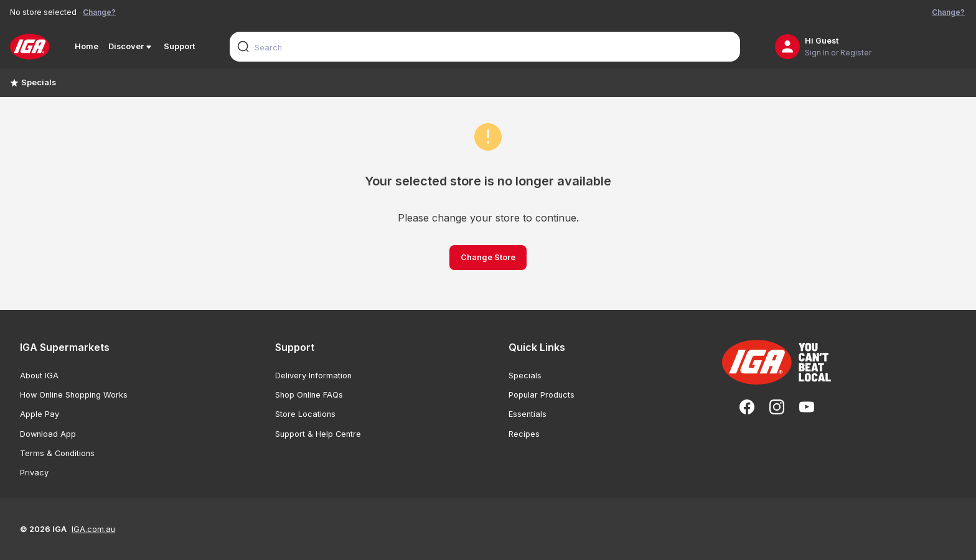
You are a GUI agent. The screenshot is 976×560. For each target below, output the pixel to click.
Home (87, 46)
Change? (99, 12)
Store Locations (305, 414)
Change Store (488, 257)
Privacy (34, 473)
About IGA (39, 376)
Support (179, 46)
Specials (33, 82)
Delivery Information (313, 376)
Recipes (524, 434)
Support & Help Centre (318, 434)
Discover (131, 47)
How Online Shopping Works (74, 395)
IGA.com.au (93, 529)
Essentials (528, 414)
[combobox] (485, 47)
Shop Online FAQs (309, 395)
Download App (48, 434)
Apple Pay (40, 414)
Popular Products (542, 395)
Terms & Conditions (57, 453)
